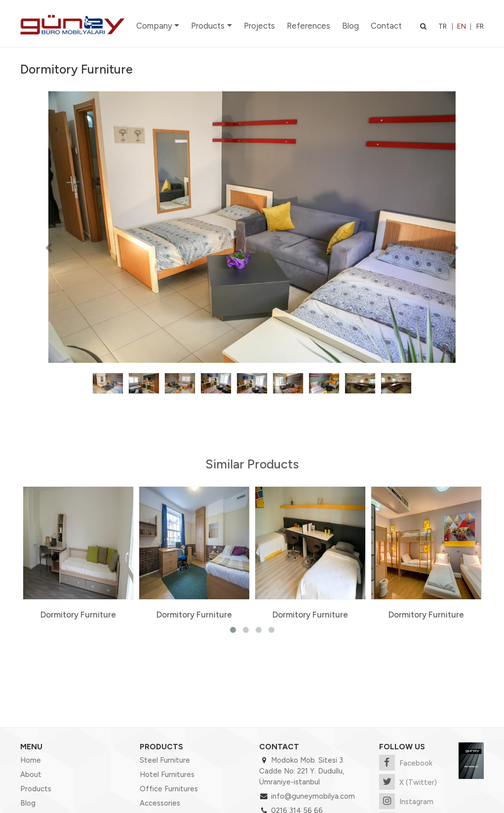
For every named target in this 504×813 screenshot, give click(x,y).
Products (208, 26)
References (309, 26)
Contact (386, 26)
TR (443, 26)
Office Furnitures (169, 789)
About (31, 774)
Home (31, 760)
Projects (259, 26)
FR (480, 26)
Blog (350, 26)
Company (154, 26)
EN (462, 26)
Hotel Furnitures (167, 774)
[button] (49, 248)
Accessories (160, 803)
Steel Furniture (165, 760)
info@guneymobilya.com (313, 796)
